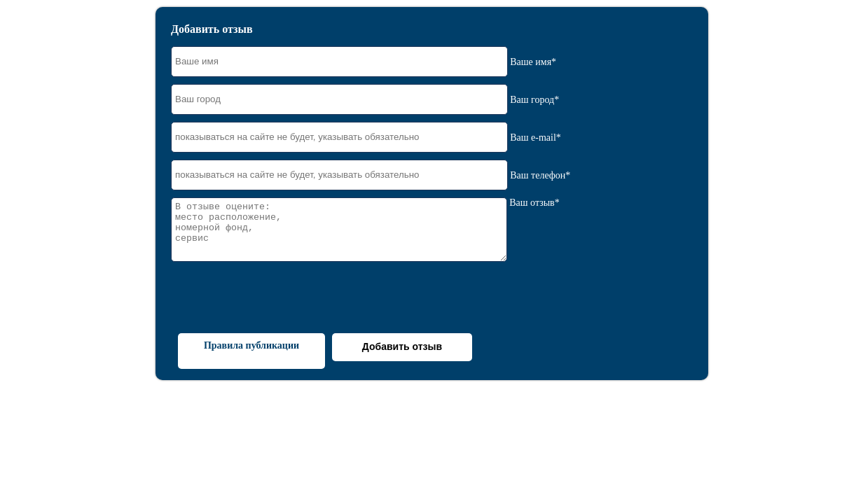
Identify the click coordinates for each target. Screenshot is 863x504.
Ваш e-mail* (536, 137)
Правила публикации (251, 345)
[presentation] (277, 299)
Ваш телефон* (540, 175)
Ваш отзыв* (534, 203)
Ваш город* (534, 99)
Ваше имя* (533, 61)
